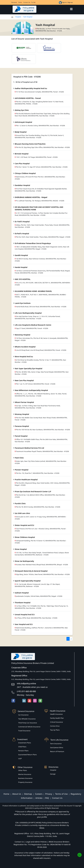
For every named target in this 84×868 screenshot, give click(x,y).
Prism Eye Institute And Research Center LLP (33, 491)
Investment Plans (25, 743)
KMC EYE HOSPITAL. (23, 279)
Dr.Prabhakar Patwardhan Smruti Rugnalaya (33, 243)
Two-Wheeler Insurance (27, 719)
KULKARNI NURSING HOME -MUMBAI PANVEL (33, 291)
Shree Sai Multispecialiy (24, 561)
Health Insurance (56, 714)
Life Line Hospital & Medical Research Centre (33, 325)
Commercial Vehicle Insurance (29, 727)
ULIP (20, 759)
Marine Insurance (25, 774)
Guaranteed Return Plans (27, 755)
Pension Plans (23, 751)
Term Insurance (56, 744)
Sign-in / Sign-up (66, 2)
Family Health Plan (57, 718)
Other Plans (23, 770)
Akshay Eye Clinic (22, 110)
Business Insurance (25, 778)
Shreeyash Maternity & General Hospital (31, 571)
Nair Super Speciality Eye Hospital (28, 368)
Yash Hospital (28, 17)
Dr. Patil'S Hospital (22, 222)
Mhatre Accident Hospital (25, 347)
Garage (53, 774)
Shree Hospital (21, 549)
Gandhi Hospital (21, 255)
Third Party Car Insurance (28, 723)
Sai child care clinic (22, 513)
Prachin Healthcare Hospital (26, 480)
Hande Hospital (21, 267)
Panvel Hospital (21, 436)
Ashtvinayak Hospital (23, 122)
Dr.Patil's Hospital (22, 234)
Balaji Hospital (21, 132)
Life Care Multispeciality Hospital (28, 313)
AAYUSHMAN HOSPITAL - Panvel (28, 98)
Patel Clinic (19, 458)
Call (33, 2)
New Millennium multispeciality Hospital (31, 390)
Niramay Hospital (22, 414)
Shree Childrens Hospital (25, 537)
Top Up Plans (55, 730)
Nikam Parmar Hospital (24, 402)
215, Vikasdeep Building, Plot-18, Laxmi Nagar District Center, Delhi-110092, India (41, 671)
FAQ (47, 798)
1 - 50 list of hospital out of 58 (25, 82)
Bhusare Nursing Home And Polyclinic (30, 144)
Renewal (14, 2)
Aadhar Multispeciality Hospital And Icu (31, 88)
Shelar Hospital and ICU (24, 525)
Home (7, 794)
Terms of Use (61, 794)
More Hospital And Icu (24, 357)
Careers (38, 794)
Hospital (18, 17)
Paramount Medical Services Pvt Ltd (29, 448)
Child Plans (22, 747)
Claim (20, 2)
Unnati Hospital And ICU (25, 615)
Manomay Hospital (22, 335)
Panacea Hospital (22, 426)
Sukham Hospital (22, 593)
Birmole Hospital (22, 154)
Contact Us (27, 2)
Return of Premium (57, 751)
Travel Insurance (24, 731)
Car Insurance (23, 715)
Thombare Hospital (23, 603)
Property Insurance (25, 782)
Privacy (49, 794)
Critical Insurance (57, 722)
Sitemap (28, 794)
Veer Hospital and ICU (24, 624)
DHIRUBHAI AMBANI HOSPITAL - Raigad (31, 197)
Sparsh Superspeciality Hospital (28, 581)
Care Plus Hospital (22, 164)
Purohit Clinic (20, 503)
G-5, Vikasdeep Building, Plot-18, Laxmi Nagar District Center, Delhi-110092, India (41, 679)
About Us (17, 794)
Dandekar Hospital (22, 185)
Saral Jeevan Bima (57, 748)
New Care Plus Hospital (24, 380)
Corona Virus (55, 726)
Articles (39, 798)
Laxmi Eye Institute (23, 303)
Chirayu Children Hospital (25, 173)
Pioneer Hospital (22, 470)
